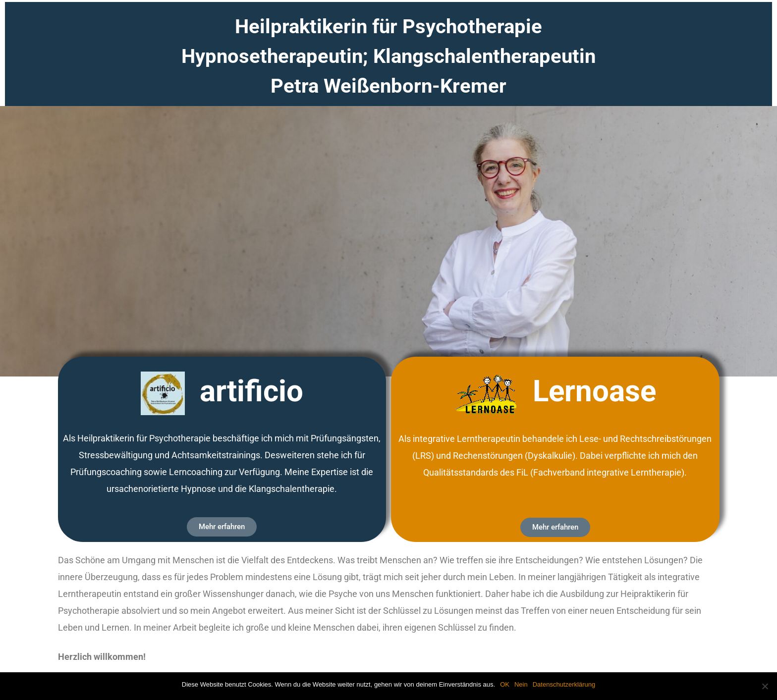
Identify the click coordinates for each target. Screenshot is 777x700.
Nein (521, 684)
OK (505, 684)
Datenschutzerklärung (564, 684)
